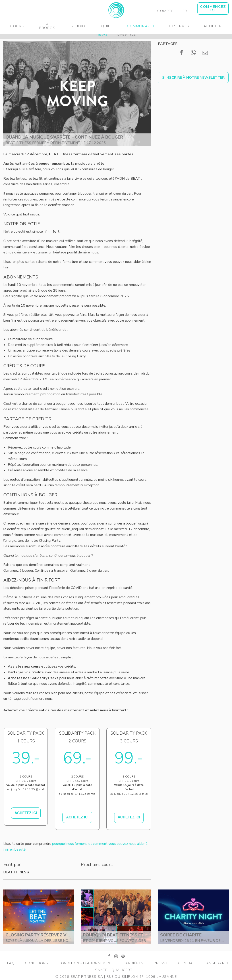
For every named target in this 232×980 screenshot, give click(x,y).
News (102, 34)
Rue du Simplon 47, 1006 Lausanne (142, 977)
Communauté (141, 26)
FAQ (11, 963)
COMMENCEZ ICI (213, 8)
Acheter (213, 26)
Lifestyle (126, 34)
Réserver (179, 26)
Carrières (133, 963)
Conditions (37, 963)
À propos (47, 26)
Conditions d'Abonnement (86, 963)
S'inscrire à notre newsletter (193, 78)
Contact (187, 963)
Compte (166, 11)
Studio (78, 26)
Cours (17, 26)
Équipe (106, 26)
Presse (161, 963)
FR (185, 11)
